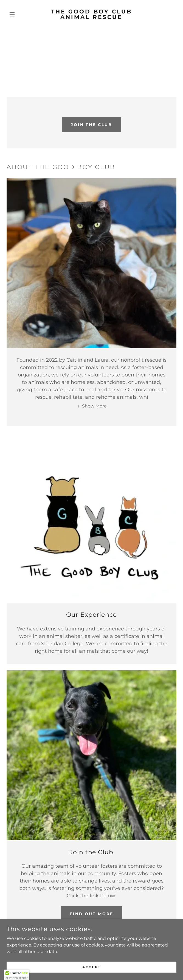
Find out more (92, 914)
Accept (91, 967)
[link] (91, 14)
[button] (19, 14)
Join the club (92, 125)
